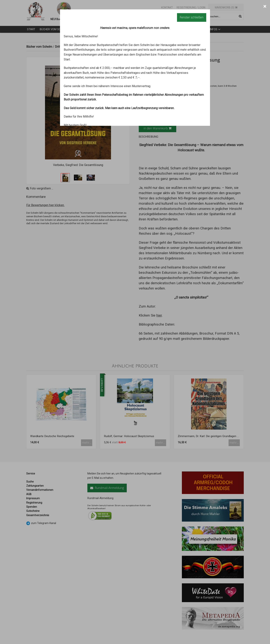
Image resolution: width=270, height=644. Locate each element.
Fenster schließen (192, 17)
